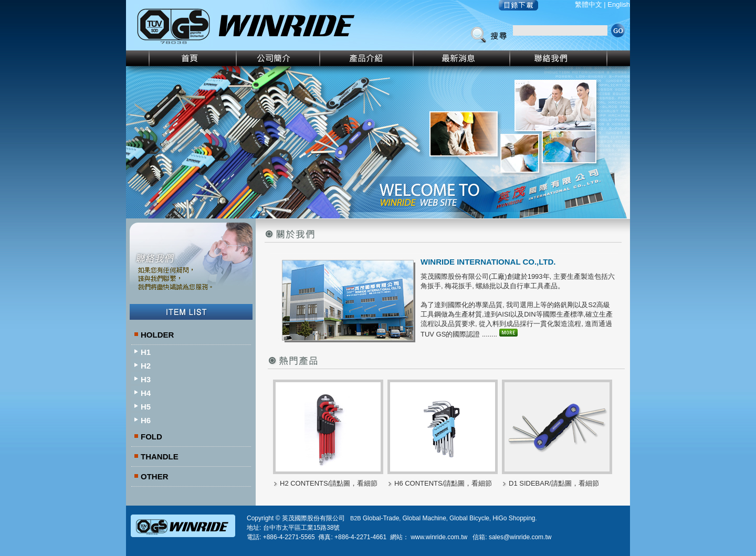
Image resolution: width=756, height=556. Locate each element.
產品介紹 (367, 58)
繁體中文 (589, 4)
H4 (146, 393)
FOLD (151, 437)
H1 (146, 352)
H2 (146, 366)
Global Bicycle (469, 518)
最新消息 (462, 58)
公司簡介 (279, 58)
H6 (146, 420)
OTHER (155, 476)
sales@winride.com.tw (520, 537)
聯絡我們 (570, 58)
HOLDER (157, 335)
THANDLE (160, 457)
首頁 (181, 58)
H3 (146, 379)
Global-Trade (381, 518)
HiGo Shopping (514, 518)
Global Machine (424, 518)
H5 (146, 407)
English (619, 4)
